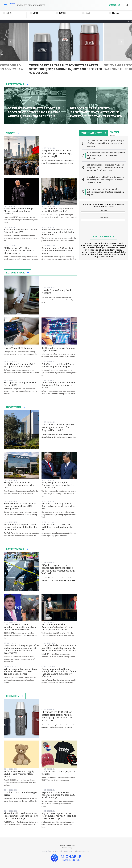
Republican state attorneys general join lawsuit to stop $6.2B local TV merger (58, 795)
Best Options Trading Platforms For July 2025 (20, 384)
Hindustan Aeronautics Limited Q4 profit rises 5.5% (20, 231)
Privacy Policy (67, 848)
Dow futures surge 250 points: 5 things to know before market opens (57, 251)
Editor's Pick (17, 273)
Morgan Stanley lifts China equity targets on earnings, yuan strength (57, 153)
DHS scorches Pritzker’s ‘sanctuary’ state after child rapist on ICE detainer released (21, 627)
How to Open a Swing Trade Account (57, 292)
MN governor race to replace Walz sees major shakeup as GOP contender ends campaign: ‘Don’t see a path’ (106, 168)
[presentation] (104, 229)
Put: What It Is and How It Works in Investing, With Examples (58, 365)
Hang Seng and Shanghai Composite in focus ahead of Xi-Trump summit (58, 485)
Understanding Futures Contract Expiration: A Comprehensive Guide (58, 385)
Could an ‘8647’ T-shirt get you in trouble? (58, 773)
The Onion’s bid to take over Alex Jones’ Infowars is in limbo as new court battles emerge (21, 816)
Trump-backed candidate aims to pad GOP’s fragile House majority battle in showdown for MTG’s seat (59, 648)
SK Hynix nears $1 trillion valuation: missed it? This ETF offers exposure (19, 251)
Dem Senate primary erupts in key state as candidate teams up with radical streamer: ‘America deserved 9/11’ (21, 649)
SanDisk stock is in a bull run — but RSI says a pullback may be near (57, 527)
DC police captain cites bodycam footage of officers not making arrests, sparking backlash (58, 569)
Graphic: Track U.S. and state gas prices (20, 794)
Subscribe (115, 5)
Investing (15, 407)
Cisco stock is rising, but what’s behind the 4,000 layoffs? (57, 210)
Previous (11, 42)
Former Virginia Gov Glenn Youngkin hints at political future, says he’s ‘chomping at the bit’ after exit (59, 673)
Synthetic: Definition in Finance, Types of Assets (58, 349)
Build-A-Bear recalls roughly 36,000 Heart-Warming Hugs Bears (19, 774)
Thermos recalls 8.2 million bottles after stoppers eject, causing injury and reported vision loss (57, 716)
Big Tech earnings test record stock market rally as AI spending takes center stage (59, 816)
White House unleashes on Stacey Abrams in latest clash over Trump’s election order (21, 671)
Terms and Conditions (67, 845)
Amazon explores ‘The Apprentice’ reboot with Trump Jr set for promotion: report (58, 627)
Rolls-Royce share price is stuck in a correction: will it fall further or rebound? (58, 232)
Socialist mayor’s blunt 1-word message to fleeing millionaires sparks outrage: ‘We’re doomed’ (106, 180)
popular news (94, 133)
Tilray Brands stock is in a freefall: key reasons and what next (19, 485)
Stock (12, 133)
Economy (15, 696)
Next (121, 42)
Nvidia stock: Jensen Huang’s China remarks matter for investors (18, 211)
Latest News (17, 84)
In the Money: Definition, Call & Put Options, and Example (20, 365)
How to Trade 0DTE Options (18, 348)
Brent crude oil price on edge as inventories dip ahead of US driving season (20, 506)
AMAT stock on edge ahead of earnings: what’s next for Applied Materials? (58, 427)
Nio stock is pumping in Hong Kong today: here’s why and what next (58, 506)
